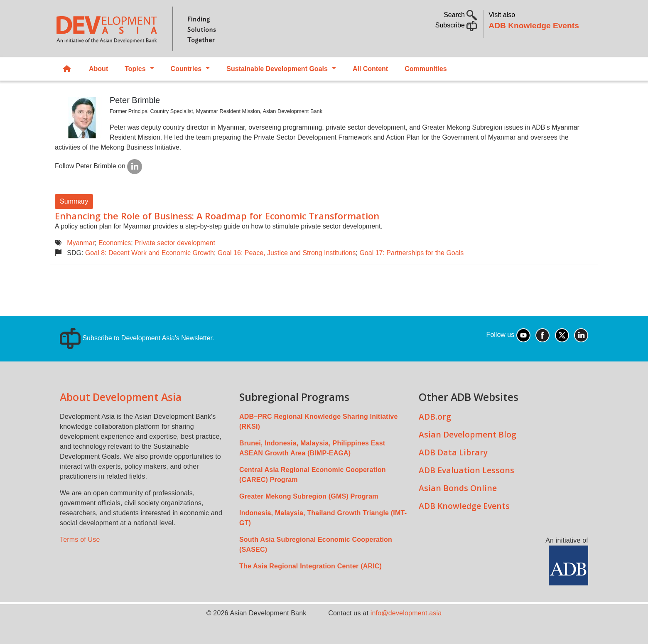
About (98, 69)
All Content (370, 69)
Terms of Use (80, 540)
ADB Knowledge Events (534, 26)
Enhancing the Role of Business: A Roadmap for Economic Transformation (217, 216)
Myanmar (81, 243)
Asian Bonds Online (458, 488)
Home (67, 69)
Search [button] (460, 15)
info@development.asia (406, 613)
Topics (135, 69)
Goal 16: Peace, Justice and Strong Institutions (287, 253)
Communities (426, 69)
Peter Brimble (135, 100)
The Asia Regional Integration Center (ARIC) (310, 566)
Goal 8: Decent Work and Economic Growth (150, 253)
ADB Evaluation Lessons (466, 470)
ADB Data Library (453, 452)
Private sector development (175, 243)
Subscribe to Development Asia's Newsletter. (137, 338)
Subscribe (456, 25)
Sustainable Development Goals (277, 69)
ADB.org (435, 417)
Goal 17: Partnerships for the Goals (411, 253)
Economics (115, 243)
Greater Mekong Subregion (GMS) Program (309, 496)
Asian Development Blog (468, 434)
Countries (186, 69)
